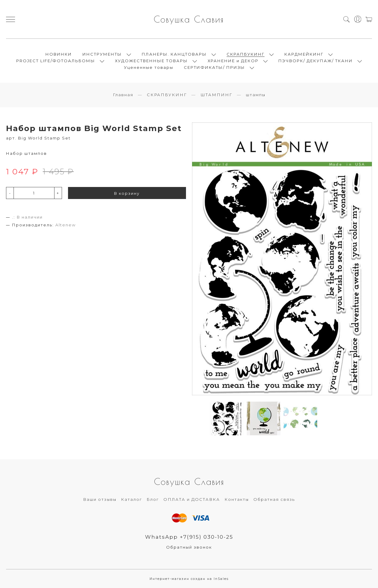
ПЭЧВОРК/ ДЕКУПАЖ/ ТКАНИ (316, 61)
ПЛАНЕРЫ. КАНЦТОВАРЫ (174, 54)
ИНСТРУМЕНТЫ (102, 54)
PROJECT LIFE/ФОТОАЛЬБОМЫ (56, 61)
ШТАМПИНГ (216, 95)
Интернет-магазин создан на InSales (189, 579)
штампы (256, 95)
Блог (153, 499)
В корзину (127, 193)
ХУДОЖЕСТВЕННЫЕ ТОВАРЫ (151, 61)
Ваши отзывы (100, 499)
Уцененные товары (149, 67)
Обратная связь (274, 499)
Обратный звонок (189, 547)
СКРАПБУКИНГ (246, 54)
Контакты (237, 499)
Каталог (132, 499)
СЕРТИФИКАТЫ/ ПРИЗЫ (214, 67)
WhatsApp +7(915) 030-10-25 (189, 537)
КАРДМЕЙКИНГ (304, 54)
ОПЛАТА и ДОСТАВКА (192, 499)
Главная (123, 95)
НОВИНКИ (59, 54)
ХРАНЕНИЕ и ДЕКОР (233, 61)
